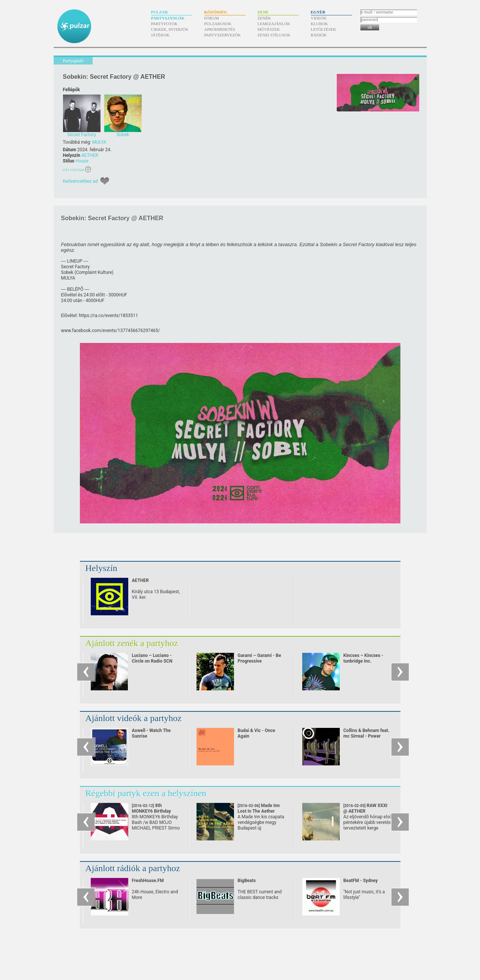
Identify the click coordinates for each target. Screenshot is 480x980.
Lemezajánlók (274, 24)
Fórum (212, 18)
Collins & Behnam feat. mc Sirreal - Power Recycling (367, 736)
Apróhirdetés (220, 29)
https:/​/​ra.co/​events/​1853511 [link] (108, 316)
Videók (319, 18)
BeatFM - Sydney (361, 881)
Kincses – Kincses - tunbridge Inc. (363, 658)
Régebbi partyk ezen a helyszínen (146, 793)
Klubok (319, 24)
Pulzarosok (218, 24)
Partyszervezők (223, 35)
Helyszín (101, 568)
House (82, 161)
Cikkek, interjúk (170, 29)
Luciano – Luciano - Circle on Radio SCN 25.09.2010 (152, 661)
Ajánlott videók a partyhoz (134, 718)
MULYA (99, 142)
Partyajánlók (168, 18)
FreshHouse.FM (148, 881)
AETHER (90, 155)
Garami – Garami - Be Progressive (259, 658)
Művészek (269, 29)
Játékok (160, 35)
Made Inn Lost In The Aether (259, 811)
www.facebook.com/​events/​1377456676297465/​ (111, 331)
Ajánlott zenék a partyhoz (132, 643)
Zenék (264, 18)
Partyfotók (164, 24)
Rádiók (319, 35)
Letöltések (324, 29)
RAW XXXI (366, 808)
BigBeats (247, 881)
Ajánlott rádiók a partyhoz (133, 868)
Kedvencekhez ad (80, 181)
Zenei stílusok (274, 35)
